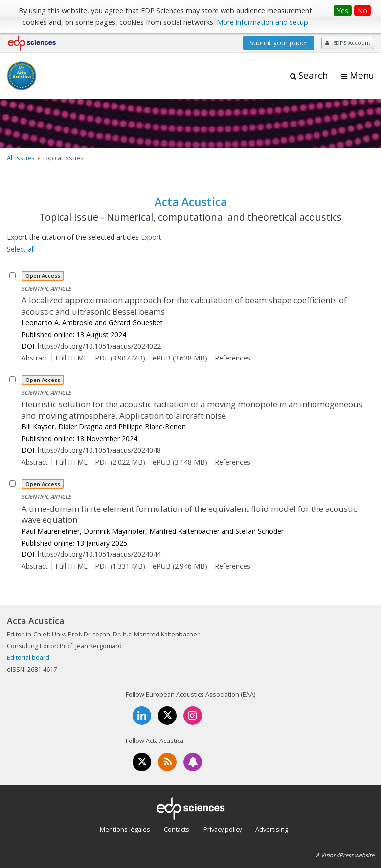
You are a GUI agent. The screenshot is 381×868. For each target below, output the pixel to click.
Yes (343, 11)
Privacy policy (223, 829)
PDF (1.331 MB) (120, 566)
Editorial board (28, 657)
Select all (21, 249)
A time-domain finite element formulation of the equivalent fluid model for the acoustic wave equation (189, 514)
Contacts (177, 829)
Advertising (272, 829)
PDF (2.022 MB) (120, 462)
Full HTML (71, 358)
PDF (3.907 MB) (120, 358)
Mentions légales (125, 829)
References (233, 358)
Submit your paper (279, 43)
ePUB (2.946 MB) (180, 566)
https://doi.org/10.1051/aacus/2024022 (99, 346)
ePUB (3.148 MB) (180, 462)
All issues (21, 158)
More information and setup (262, 22)
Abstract (35, 358)
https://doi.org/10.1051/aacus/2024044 (99, 554)
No (362, 11)
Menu (362, 75)
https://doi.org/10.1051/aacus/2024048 (99, 450)
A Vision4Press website (345, 855)
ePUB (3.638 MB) (180, 358)
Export (151, 237)
